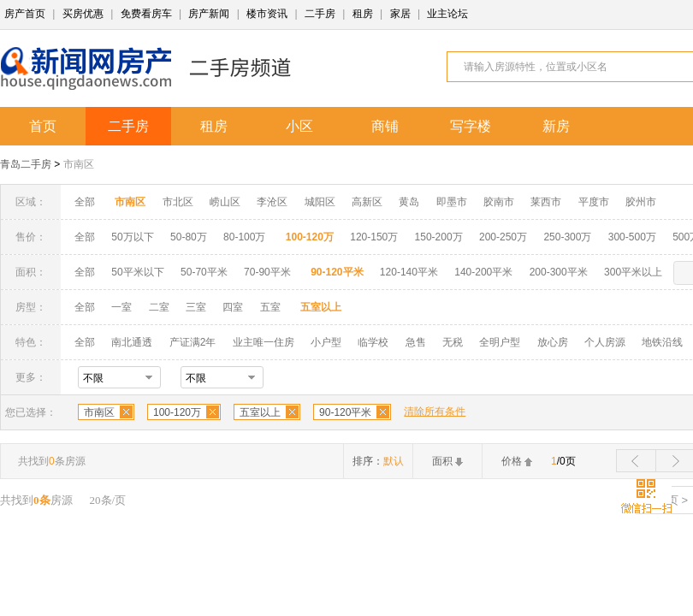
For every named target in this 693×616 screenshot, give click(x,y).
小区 (299, 126)
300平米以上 (633, 272)
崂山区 (225, 202)
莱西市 (546, 202)
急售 (416, 342)
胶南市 (499, 202)
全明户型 (500, 342)
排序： (378, 461)
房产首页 (25, 14)
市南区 (79, 164)
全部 (85, 202)
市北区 (178, 202)
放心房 (553, 342)
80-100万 (244, 237)
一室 (121, 307)
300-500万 (632, 237)
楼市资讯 (267, 14)
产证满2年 (193, 342)
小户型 (326, 342)
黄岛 (409, 202)
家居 (400, 14)
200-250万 (503, 237)
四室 (233, 307)
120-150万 (374, 237)
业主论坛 (447, 14)
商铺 (385, 126)
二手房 (320, 14)
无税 (453, 342)
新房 (556, 126)
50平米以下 (137, 272)
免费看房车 (146, 14)
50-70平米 (204, 272)
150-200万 (439, 237)
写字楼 (471, 126)
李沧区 (272, 202)
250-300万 (567, 237)
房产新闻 (209, 14)
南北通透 (132, 342)
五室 (270, 307)
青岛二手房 (26, 164)
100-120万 (177, 412)
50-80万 (189, 237)
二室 (160, 307)
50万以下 (132, 237)
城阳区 (320, 202)
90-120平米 (345, 412)
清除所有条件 (435, 412)
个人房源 (605, 342)
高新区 (367, 202)
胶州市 (641, 202)
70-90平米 (267, 272)
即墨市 (452, 202)
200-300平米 (559, 272)
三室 (196, 307)
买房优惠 (83, 14)
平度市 (594, 202)
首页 (43, 126)
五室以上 (260, 412)
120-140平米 (409, 272)
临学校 (373, 342)
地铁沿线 (662, 342)
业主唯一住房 (264, 342)
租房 (363, 14)
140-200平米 (483, 272)
